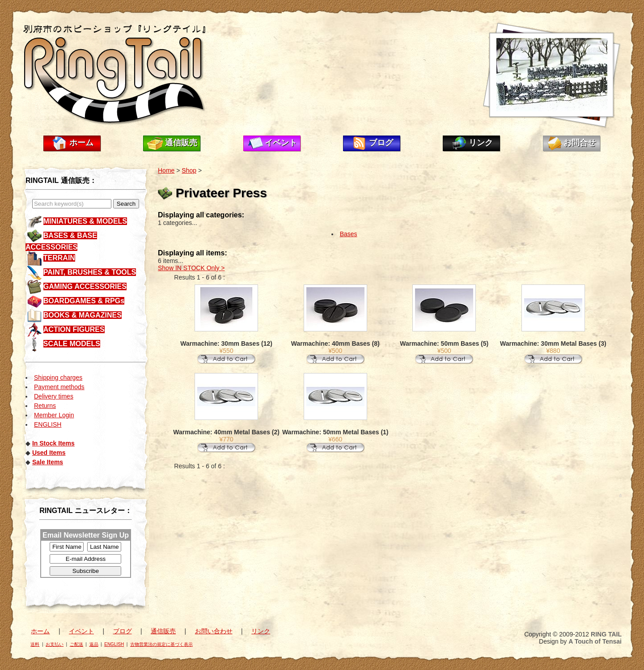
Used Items (49, 453)
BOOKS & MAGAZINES (83, 315)
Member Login (54, 415)
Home (166, 170)
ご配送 (76, 644)
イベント (281, 143)
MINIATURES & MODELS (85, 221)
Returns (45, 406)
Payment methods (59, 387)
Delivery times (54, 396)
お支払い (55, 644)
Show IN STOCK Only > (191, 268)
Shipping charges (58, 377)
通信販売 (181, 143)
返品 (94, 644)
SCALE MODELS (72, 344)
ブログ (381, 143)
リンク (481, 143)
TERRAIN (59, 258)
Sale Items (48, 462)
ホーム (81, 143)
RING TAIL (606, 634)
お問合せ (580, 143)
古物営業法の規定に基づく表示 (161, 644)
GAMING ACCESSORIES (85, 286)
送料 (35, 644)
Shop (189, 170)
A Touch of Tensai (595, 641)
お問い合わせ (214, 631)
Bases (349, 234)
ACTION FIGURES (74, 329)
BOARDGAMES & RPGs (84, 301)
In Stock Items (53, 443)
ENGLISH (48, 424)
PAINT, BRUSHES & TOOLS (90, 272)
